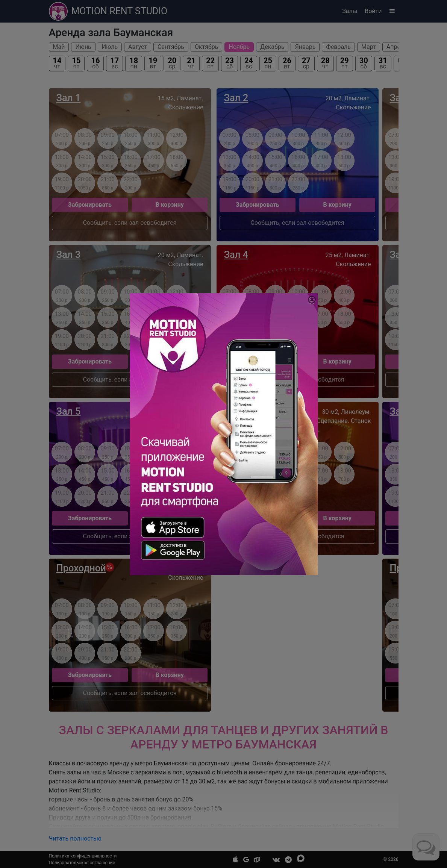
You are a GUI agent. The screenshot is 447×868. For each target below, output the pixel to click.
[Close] (312, 300)
